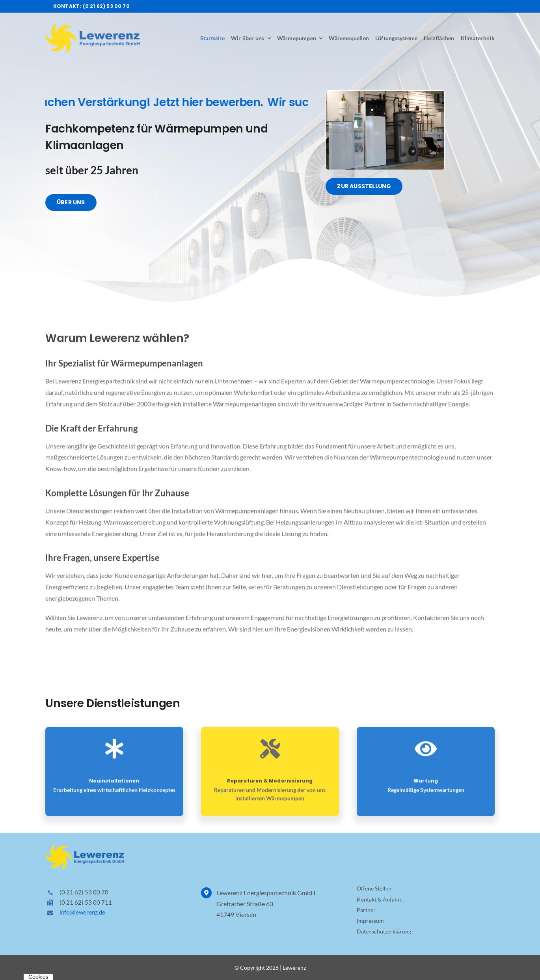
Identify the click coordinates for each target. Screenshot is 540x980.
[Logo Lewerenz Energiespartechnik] (93, 25)
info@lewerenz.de (82, 912)
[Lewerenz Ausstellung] (385, 94)
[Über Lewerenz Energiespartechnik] (70, 203)
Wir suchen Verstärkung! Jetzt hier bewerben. (143, 102)
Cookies (38, 977)
